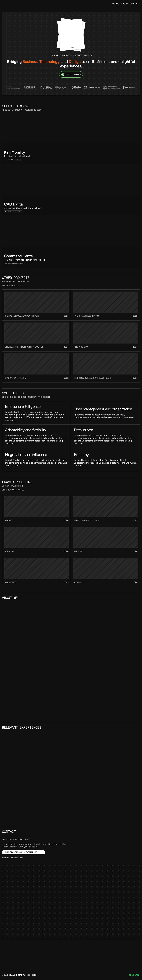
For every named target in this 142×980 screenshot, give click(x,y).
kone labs (134, 975)
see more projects (130, 354)
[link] (37, 373)
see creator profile (129, 555)
